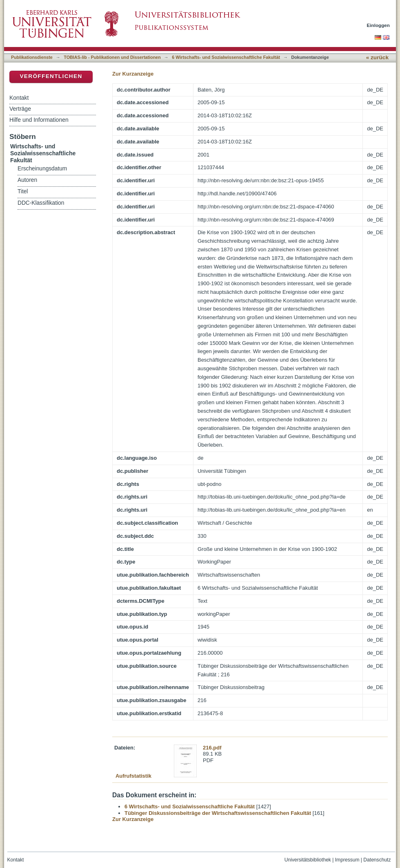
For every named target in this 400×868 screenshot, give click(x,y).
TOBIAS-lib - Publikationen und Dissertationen (112, 57)
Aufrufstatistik (133, 776)
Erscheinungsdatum (42, 169)
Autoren (27, 180)
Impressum (347, 860)
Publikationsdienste (32, 57)
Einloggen (379, 25)
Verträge (20, 109)
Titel (23, 191)
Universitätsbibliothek (308, 860)
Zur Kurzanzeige (133, 74)
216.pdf (212, 748)
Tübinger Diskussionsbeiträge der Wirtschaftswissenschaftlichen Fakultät (218, 813)
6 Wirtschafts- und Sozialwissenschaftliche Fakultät (226, 57)
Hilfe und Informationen (39, 120)
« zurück (377, 57)
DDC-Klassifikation (41, 203)
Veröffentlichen (51, 76)
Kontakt (19, 98)
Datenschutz (377, 860)
